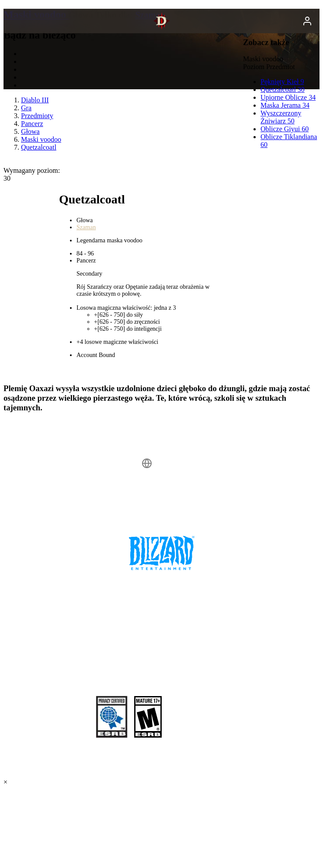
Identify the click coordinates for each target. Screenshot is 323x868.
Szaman (86, 227)
